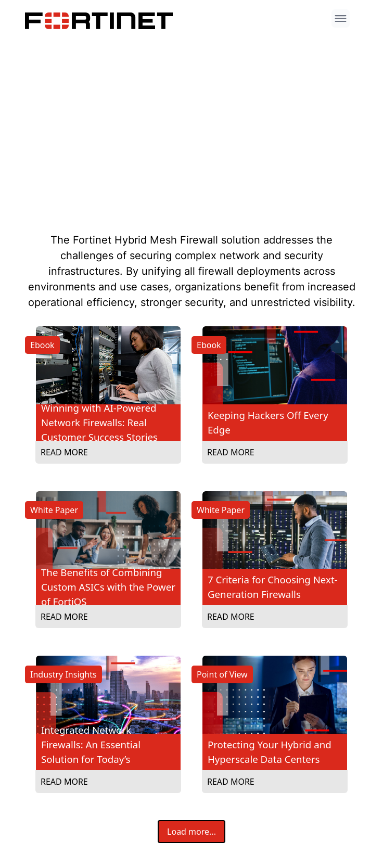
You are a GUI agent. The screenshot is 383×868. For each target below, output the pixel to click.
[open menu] (341, 18)
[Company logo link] (102, 21)
